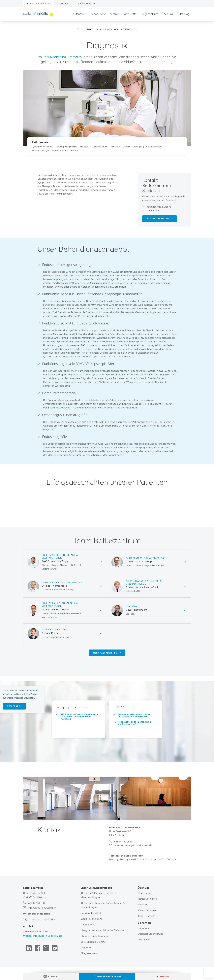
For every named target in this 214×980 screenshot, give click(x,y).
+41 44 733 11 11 (36, 903)
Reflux (59, 147)
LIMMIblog (183, 14)
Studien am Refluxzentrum (65, 151)
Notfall (163, 977)
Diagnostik (71, 147)
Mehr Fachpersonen (105, 653)
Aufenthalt (79, 14)
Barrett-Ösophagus (132, 147)
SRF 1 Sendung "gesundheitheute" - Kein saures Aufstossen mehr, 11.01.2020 (79, 717)
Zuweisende (64, 3)
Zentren (114, 14)
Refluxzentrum (110, 29)
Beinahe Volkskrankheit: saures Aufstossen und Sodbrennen (134, 715)
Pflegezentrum (149, 14)
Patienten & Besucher (39, 3)
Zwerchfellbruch (99, 147)
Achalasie (115, 147)
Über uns (167, 14)
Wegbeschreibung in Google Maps (43, 936)
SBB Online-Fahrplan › (36, 932)
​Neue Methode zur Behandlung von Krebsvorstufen (134, 723)
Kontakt (53, 976)
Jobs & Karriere (86, 3)
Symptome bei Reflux (42, 147)
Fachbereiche (97, 14)
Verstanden (14, 706)
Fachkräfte (130, 14)
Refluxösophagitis (154, 147)
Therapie (84, 147)
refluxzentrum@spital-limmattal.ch (160, 209)
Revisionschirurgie (40, 151)
